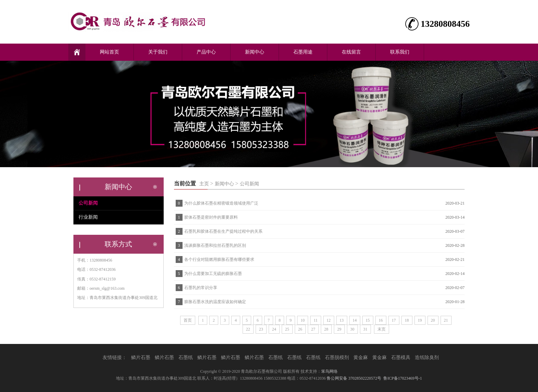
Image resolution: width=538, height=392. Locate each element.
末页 (382, 329)
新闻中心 (255, 52)
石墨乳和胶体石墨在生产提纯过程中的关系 (223, 231)
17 (394, 320)
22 (248, 329)
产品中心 (206, 52)
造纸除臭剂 (427, 358)
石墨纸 (186, 358)
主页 (204, 184)
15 (368, 320)
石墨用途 (303, 52)
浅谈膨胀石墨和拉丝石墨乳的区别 (215, 245)
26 (300, 329)
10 (303, 320)
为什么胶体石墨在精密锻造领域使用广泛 (221, 203)
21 (446, 320)
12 (329, 320)
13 (342, 320)
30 (352, 329)
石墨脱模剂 (337, 358)
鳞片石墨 (141, 358)
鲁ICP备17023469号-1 (403, 378)
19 (420, 320)
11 (316, 320)
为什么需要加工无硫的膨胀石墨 (213, 274)
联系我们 (400, 52)
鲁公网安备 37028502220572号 (354, 378)
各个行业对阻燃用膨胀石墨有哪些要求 (219, 260)
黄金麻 (361, 358)
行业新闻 (88, 217)
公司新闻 (249, 184)
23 (261, 329)
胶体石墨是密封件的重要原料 (211, 217)
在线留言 (351, 52)
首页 (188, 320)
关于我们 (158, 52)
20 (433, 320)
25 (287, 329)
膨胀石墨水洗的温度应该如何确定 (215, 302)
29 (339, 329)
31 (365, 329)
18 (407, 320)
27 (313, 329)
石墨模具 (401, 358)
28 (326, 329)
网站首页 (109, 52)
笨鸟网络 (329, 371)
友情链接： (115, 358)
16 (381, 320)
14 (355, 320)
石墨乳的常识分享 (201, 288)
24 (274, 329)
